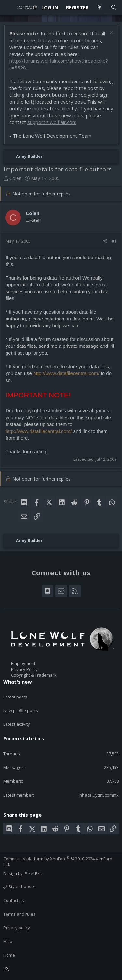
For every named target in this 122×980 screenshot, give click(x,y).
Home (9, 955)
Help (8, 941)
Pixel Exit (33, 873)
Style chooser (19, 886)
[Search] (114, 8)
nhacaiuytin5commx (99, 795)
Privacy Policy (24, 669)
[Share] (105, 241)
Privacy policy (17, 928)
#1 (114, 241)
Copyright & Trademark (34, 675)
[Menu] (8, 7)
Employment (23, 663)
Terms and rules (19, 914)
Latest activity (17, 724)
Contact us (14, 900)
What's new (18, 682)
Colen (15, 178)
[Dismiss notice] (110, 34)
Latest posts (15, 697)
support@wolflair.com (52, 122)
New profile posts (21, 710)
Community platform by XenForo (58, 861)
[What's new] (99, 8)
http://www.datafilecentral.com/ (66, 373)
